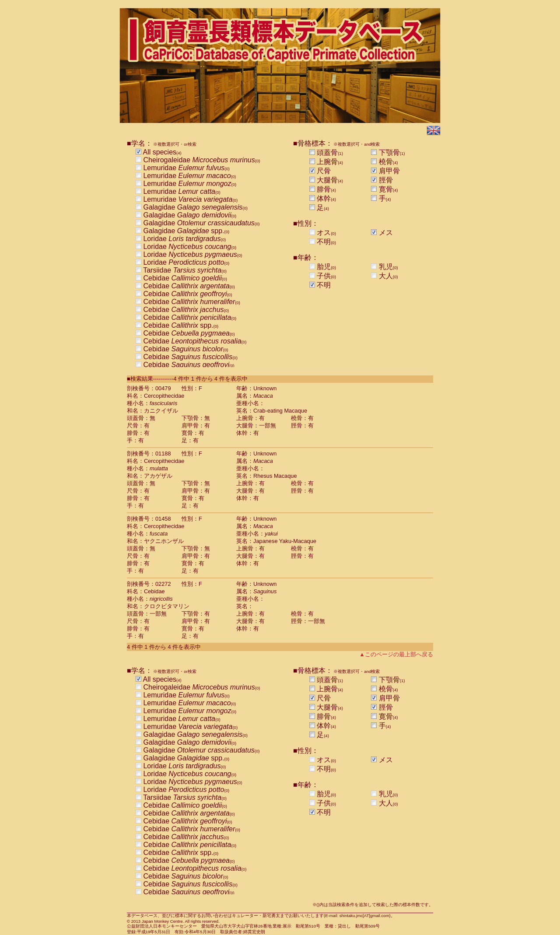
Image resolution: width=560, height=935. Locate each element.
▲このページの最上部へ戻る (396, 654)
